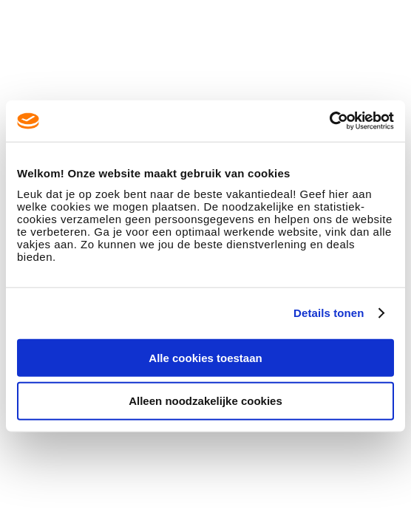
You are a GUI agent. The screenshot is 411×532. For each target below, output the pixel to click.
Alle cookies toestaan (205, 357)
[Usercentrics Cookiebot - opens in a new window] (329, 121)
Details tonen (329, 313)
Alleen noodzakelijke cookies (205, 401)
